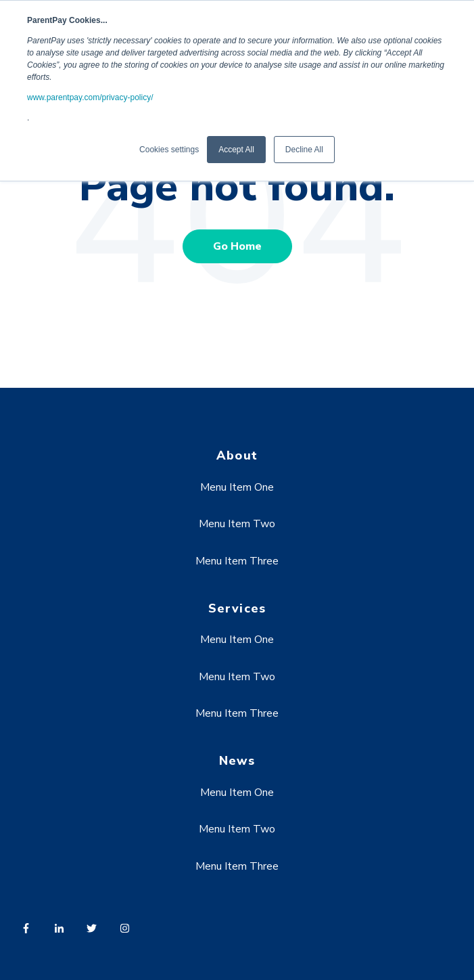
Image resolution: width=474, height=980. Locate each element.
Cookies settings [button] (169, 150)
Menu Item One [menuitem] (237, 487)
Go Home (237, 246)
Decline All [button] (304, 150)
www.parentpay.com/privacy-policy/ (90, 97)
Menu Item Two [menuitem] (237, 524)
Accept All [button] (236, 150)
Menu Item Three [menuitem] (237, 561)
